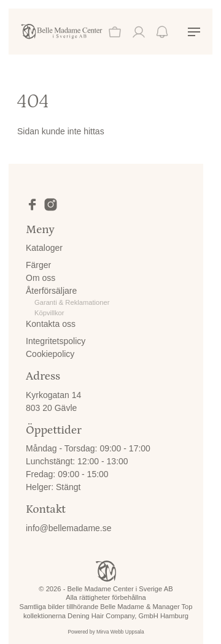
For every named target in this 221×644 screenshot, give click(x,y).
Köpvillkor (49, 313)
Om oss (41, 278)
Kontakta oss (51, 324)
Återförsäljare (51, 291)
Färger (38, 265)
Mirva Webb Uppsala (120, 632)
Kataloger (44, 248)
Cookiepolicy (50, 354)
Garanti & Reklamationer (72, 302)
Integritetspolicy (56, 341)
